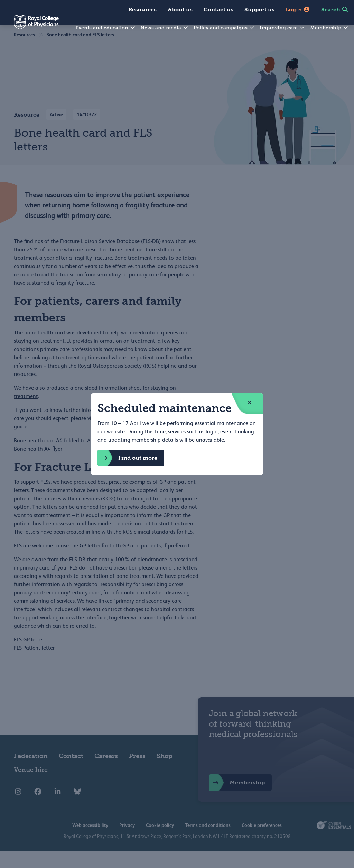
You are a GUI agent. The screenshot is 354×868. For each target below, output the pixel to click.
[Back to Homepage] (29, 26)
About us (180, 10)
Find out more (127, 458)
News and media (165, 28)
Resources (142, 10)
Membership (329, 28)
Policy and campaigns (224, 28)
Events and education (106, 28)
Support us (259, 10)
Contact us (218, 10)
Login (298, 10)
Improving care (282, 28)
